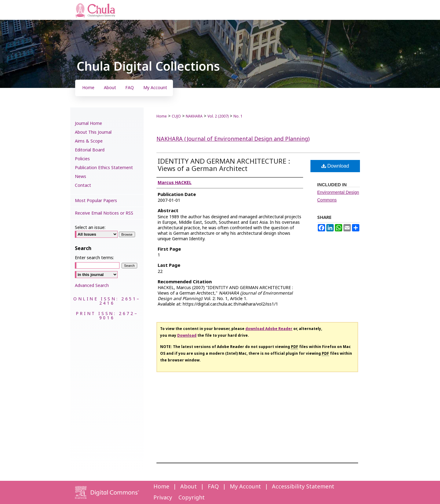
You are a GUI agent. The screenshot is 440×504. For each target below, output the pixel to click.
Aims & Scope (89, 141)
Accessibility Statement (303, 487)
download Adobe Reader (269, 329)
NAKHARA (194, 116)
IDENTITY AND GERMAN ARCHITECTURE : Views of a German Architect (224, 165)
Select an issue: (90, 228)
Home (162, 116)
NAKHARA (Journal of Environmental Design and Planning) (233, 139)
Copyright (192, 498)
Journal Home (88, 123)
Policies (82, 159)
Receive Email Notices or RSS (104, 213)
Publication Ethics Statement (104, 168)
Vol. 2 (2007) (218, 116)
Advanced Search (92, 286)
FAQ (213, 487)
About (189, 487)
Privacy (163, 498)
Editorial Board (90, 150)
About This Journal (93, 132)
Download (335, 166)
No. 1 (238, 116)
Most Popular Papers (96, 201)
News (81, 177)
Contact (83, 185)
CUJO (176, 116)
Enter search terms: (94, 258)
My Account (245, 487)
